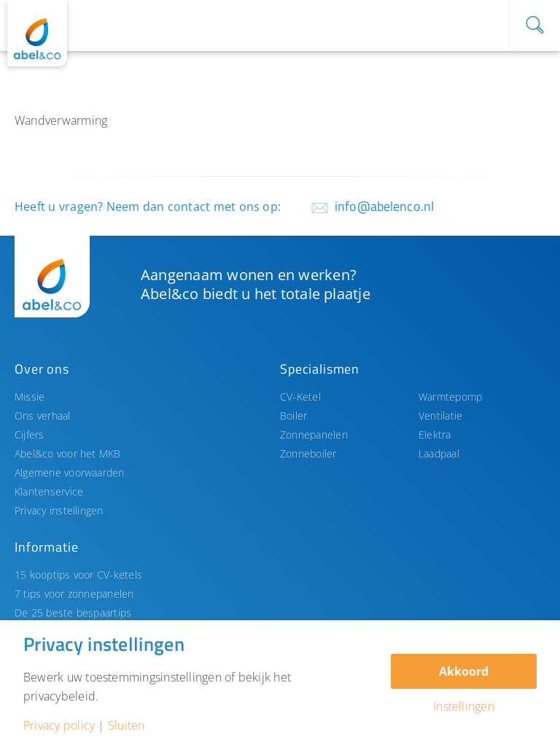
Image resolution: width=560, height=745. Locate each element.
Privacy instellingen (59, 510)
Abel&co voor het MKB (68, 453)
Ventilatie (440, 416)
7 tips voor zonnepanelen (74, 594)
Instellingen (464, 706)
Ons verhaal (43, 416)
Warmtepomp (450, 397)
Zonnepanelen (314, 435)
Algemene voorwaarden (70, 472)
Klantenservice (49, 491)
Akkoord (464, 671)
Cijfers (30, 435)
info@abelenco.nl (384, 206)
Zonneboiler (308, 453)
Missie (30, 397)
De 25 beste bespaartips (73, 613)
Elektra (435, 435)
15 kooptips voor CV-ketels (78, 575)
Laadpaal (439, 453)
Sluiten (127, 725)
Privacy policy (59, 725)
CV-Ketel (300, 397)
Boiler (293, 416)
